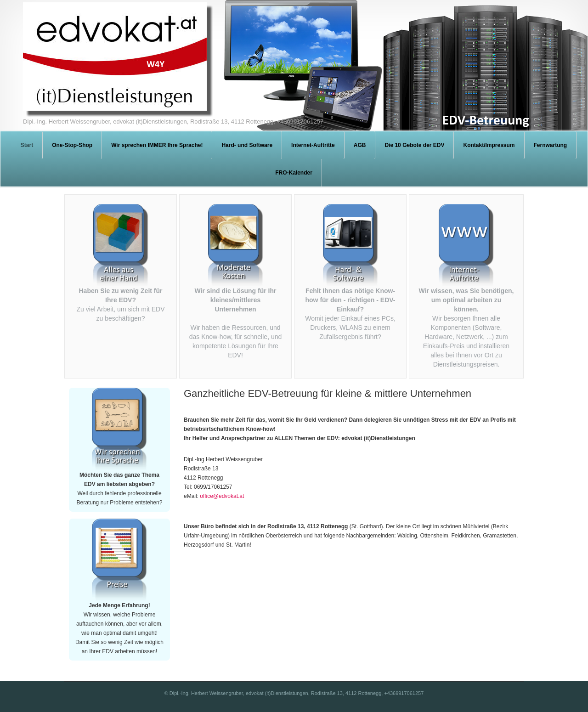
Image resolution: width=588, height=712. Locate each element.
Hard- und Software (247, 145)
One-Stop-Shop (72, 145)
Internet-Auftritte (313, 145)
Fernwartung (551, 145)
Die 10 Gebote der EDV (414, 145)
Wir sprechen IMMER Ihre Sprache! (157, 145)
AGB (360, 145)
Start (27, 145)
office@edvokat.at (222, 496)
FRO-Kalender (294, 173)
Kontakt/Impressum (489, 145)
